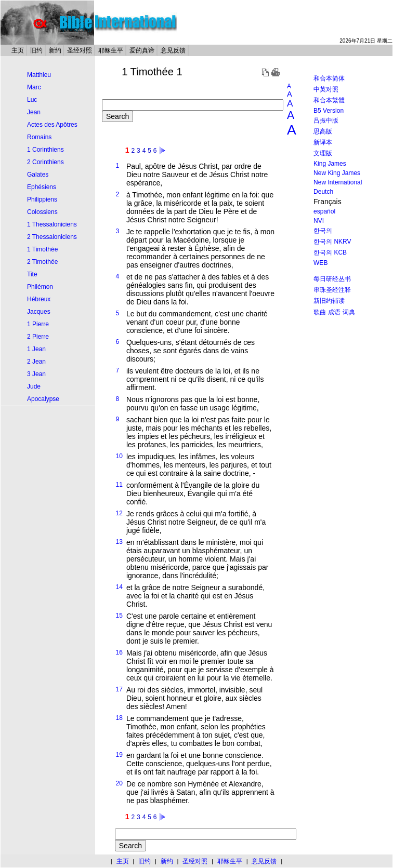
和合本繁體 (329, 100)
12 (119, 513)
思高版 (323, 131)
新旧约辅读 (329, 301)
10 (119, 456)
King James (330, 164)
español (324, 211)
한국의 (323, 231)
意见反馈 (173, 50)
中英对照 (326, 89)
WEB (320, 263)
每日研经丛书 (332, 279)
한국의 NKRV (332, 242)
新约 (55, 50)
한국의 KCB (330, 252)
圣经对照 (80, 50)
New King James (337, 173)
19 (119, 755)
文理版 (323, 153)
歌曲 (320, 312)
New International (338, 182)
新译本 (323, 142)
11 (119, 485)
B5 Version (329, 111)
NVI (319, 221)
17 (119, 689)
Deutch (323, 192)
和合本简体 (329, 78)
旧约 (36, 50)
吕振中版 (326, 121)
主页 (18, 50)
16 (119, 652)
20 (119, 783)
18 (119, 718)
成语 (334, 312)
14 (119, 587)
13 (119, 542)
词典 (349, 312)
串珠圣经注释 (332, 290)
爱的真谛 (142, 50)
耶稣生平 (111, 50)
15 (119, 616)
